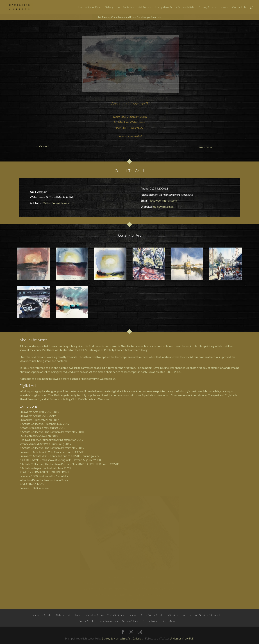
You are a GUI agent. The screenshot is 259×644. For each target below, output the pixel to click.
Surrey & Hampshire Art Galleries (122, 638)
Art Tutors (145, 7)
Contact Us (239, 7)
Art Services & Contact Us (209, 615)
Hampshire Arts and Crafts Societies (104, 615)
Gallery (109, 7)
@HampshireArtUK (182, 638)
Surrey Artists (207, 7)
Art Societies (126, 7)
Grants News (169, 621)
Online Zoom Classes (56, 203)
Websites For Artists (179, 615)
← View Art (21, 29)
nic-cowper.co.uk (163, 206)
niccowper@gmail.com (163, 200)
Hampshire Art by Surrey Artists (175, 7)
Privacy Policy (150, 621)
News (224, 7)
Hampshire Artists (89, 7)
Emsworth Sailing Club (63, 399)
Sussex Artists (130, 621)
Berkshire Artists (108, 621)
